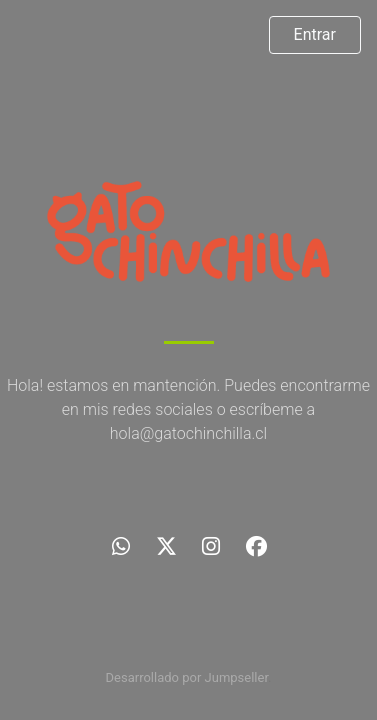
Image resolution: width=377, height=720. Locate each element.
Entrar (315, 34)
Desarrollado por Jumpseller (187, 677)
